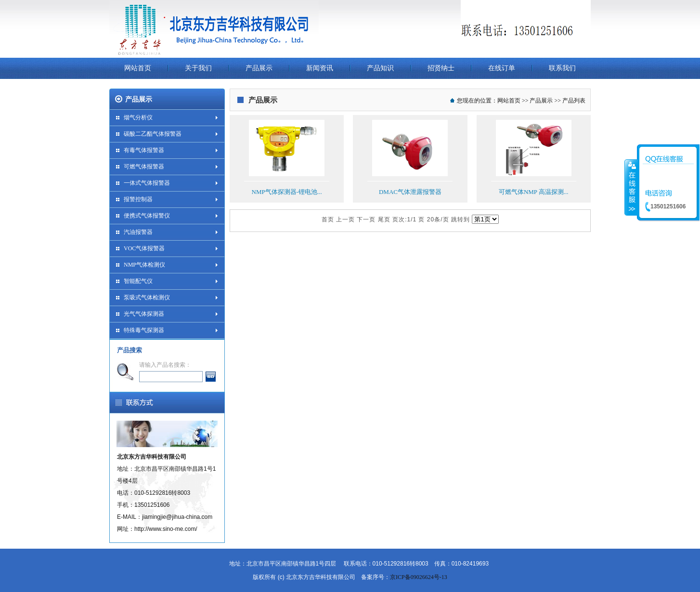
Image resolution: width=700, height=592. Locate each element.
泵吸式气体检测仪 (147, 297)
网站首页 (138, 68)
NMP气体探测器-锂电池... (287, 192)
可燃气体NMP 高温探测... (534, 192)
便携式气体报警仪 (147, 216)
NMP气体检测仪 (144, 265)
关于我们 (198, 68)
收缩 (631, 187)
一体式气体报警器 (147, 183)
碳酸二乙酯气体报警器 (153, 134)
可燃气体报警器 (144, 167)
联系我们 (562, 68)
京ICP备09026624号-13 (419, 577)
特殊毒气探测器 (144, 330)
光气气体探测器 (144, 314)
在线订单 (502, 68)
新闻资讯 (320, 68)
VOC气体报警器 (144, 248)
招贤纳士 (441, 68)
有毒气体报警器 (144, 150)
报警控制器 (138, 199)
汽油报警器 (138, 232)
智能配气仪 (138, 281)
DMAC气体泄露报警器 (410, 192)
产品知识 (380, 68)
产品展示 (259, 68)
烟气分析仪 (138, 117)
